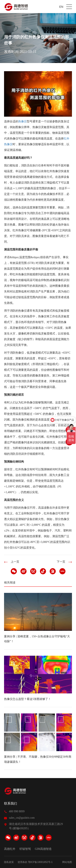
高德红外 (10, 849)
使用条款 (22, 862)
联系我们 (11, 803)
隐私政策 (9, 862)
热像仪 (22, 121)
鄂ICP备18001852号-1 (40, 862)
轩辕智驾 (25, 849)
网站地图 (67, 862)
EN (61, 7)
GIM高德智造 (43, 849)
